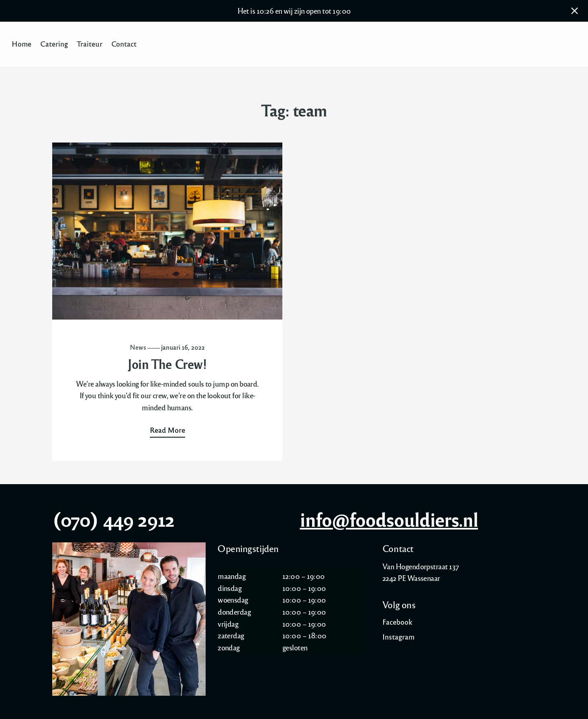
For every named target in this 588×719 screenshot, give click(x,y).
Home (21, 44)
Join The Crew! (167, 364)
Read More (167, 430)
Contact (124, 44)
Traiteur (90, 44)
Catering (54, 44)
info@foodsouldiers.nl (389, 519)
